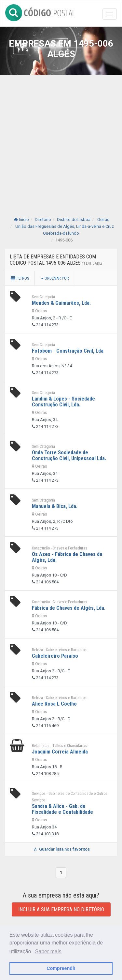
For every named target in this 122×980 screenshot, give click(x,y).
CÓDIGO (40, 12)
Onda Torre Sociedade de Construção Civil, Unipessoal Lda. (69, 455)
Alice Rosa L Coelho (54, 704)
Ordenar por (55, 278)
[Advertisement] (61, 139)
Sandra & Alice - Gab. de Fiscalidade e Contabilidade (62, 809)
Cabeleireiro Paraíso (55, 656)
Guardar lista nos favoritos (61, 849)
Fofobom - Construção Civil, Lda (68, 351)
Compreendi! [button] (61, 968)
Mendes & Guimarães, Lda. (61, 303)
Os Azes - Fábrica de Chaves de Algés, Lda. (67, 557)
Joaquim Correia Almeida (60, 752)
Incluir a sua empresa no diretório (61, 909)
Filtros (20, 278)
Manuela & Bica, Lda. (55, 506)
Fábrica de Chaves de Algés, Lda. (69, 608)
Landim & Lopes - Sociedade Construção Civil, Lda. (63, 402)
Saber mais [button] (48, 951)
